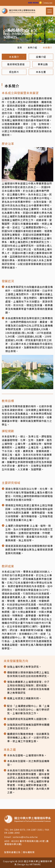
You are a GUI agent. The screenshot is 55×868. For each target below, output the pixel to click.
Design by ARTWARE (29, 864)
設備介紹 (43, 57)
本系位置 (43, 72)
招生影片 (16, 72)
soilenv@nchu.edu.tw (25, 837)
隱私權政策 (29, 852)
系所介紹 (32, 47)
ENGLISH (48, 3)
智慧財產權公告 (12, 852)
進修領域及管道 (17, 64)
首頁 (20, 47)
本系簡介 (16, 57)
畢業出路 (44, 64)
